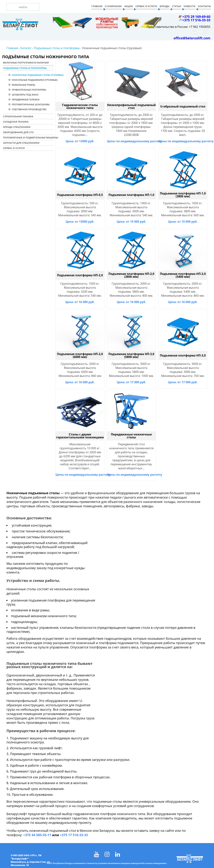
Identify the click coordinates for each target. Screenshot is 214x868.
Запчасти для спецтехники (21, 143)
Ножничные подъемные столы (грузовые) (35, 75)
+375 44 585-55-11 (37, 835)
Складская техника (16, 122)
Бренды (165, 6)
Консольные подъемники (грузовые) (34, 80)
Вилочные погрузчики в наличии (26, 63)
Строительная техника (18, 116)
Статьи (177, 6)
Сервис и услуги (14, 148)
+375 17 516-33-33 (74, 835)
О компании (113, 6)
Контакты (204, 6)
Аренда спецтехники (17, 127)
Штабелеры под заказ (25, 95)
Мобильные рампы (23, 85)
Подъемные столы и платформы (25, 68)
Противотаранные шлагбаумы (30, 104)
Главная (97, 6)
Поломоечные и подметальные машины (28, 138)
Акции (129, 6)
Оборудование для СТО (18, 132)
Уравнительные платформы (29, 90)
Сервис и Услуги (146, 6)
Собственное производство (29, 109)
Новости (190, 6)
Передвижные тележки (25, 100)
